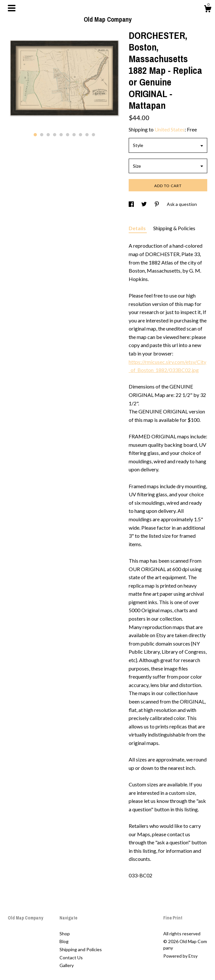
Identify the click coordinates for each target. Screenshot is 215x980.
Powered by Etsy (180, 956)
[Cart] (208, 10)
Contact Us (71, 957)
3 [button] (48, 135)
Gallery (67, 965)
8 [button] (81, 135)
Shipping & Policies (174, 228)
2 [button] (42, 135)
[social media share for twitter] (145, 204)
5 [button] (61, 135)
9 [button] (87, 135)
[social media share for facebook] (132, 204)
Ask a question (182, 204)
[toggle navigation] (12, 8)
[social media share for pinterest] (157, 204)
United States (170, 129)
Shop (65, 934)
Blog (64, 941)
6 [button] (68, 135)
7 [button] (74, 135)
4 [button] (55, 135)
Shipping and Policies (81, 949)
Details (138, 228)
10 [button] (93, 135)
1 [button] (35, 135)
